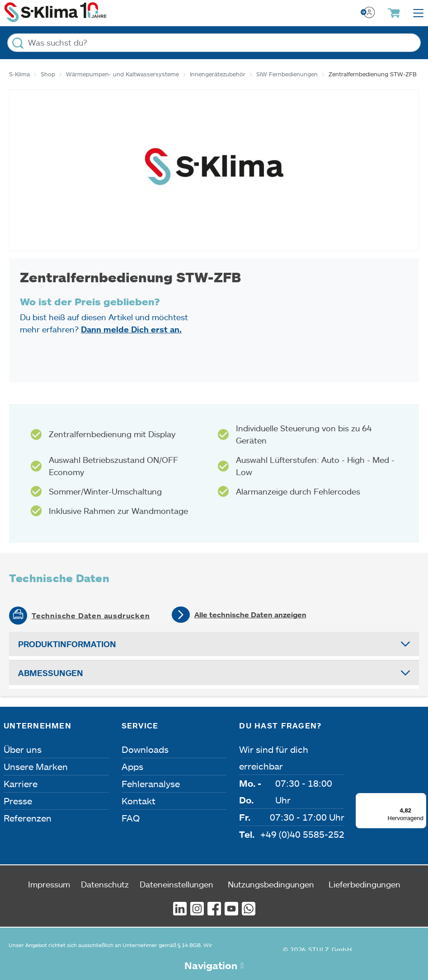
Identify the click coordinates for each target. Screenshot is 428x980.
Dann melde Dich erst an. (131, 329)
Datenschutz (105, 884)
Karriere (21, 784)
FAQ (131, 818)
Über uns (23, 749)
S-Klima (19, 74)
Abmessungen (51, 673)
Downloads (145, 749)
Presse (18, 801)
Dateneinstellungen (176, 884)
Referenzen (28, 818)
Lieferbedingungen (365, 884)
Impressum (49, 884)
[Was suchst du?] (214, 43)
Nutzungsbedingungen (271, 884)
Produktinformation (67, 644)
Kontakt (139, 801)
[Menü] (421, 798)
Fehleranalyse (151, 784)
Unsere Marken (36, 766)
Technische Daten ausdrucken (91, 616)
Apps (132, 766)
